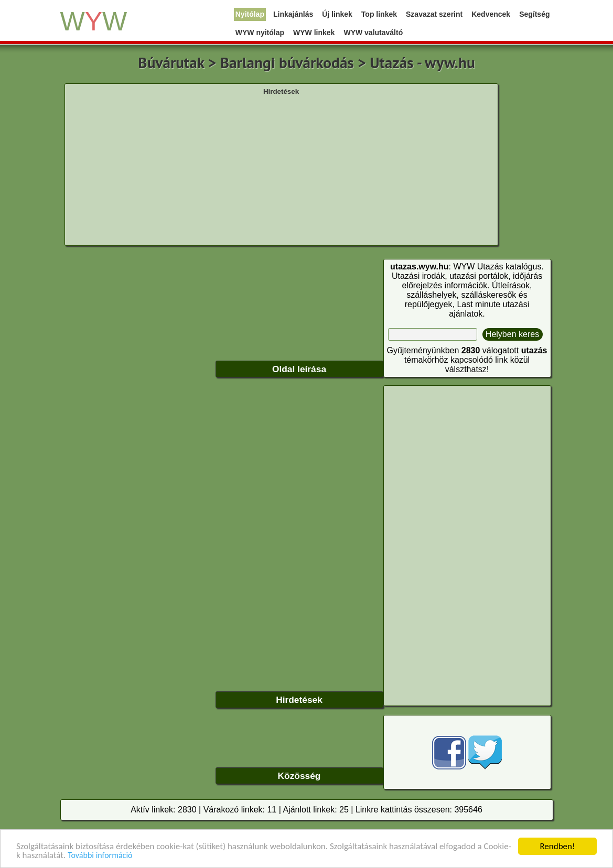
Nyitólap (250, 14)
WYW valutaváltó (373, 32)
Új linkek (337, 14)
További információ (100, 856)
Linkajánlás (293, 14)
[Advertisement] (281, 169)
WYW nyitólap (260, 32)
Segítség (534, 14)
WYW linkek (314, 32)
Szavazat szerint (434, 14)
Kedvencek (491, 14)
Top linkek (379, 14)
